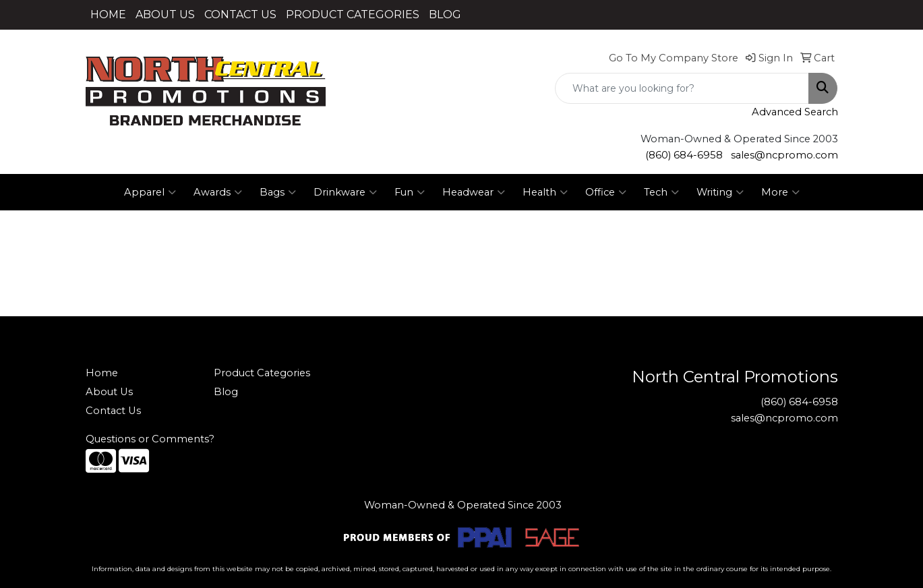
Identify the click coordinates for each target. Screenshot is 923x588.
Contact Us (113, 411)
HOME (108, 14)
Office (606, 192)
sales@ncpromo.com (784, 155)
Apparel (150, 192)
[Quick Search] (682, 88)
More (780, 192)
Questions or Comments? (150, 439)
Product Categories (262, 373)
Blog (226, 392)
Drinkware (345, 192)
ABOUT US (165, 14)
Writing (720, 192)
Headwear (474, 192)
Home (102, 373)
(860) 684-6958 (684, 155)
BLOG (445, 14)
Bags (278, 192)
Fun (410, 192)
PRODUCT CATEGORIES (353, 14)
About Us (109, 392)
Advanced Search (795, 112)
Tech (661, 192)
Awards (218, 192)
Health (545, 192)
